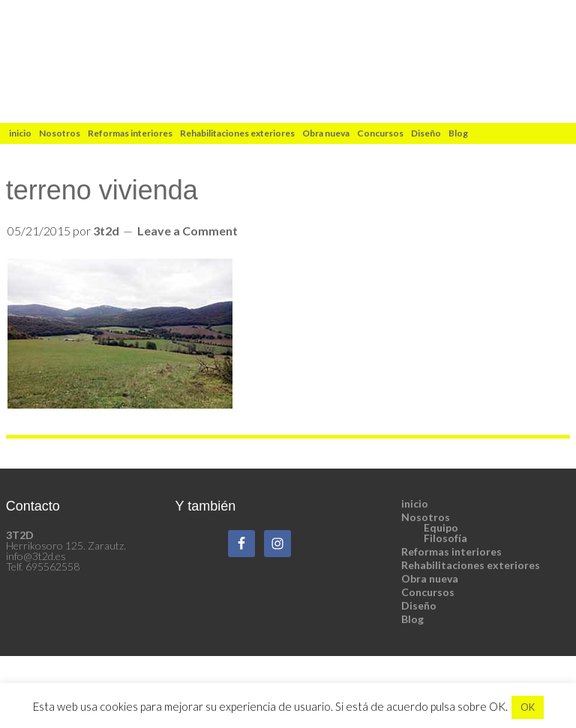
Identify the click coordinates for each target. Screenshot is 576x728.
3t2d (288, 61)
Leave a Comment (187, 231)
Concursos (428, 592)
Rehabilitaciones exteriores (471, 565)
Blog (412, 619)
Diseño (419, 605)
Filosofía (445, 538)
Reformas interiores (451, 551)
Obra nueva (430, 578)
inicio (415, 503)
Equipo (441, 527)
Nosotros (426, 517)
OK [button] (528, 707)
